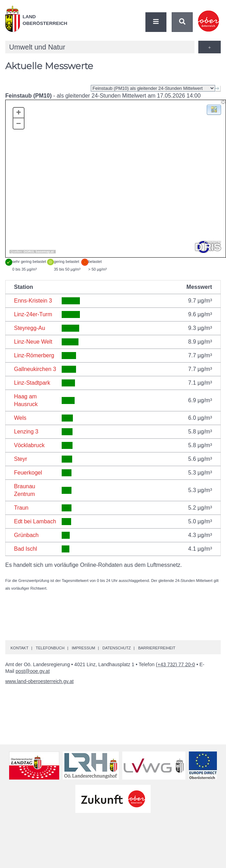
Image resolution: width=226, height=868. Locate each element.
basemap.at (45, 252)
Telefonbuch (50, 648)
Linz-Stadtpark (32, 383)
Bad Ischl (26, 549)
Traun (21, 508)
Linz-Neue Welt (33, 342)
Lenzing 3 (26, 432)
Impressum (84, 648)
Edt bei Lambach (35, 521)
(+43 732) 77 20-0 (176, 664)
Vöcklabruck (29, 445)
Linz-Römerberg (34, 355)
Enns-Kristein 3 (33, 301)
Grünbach (26, 535)
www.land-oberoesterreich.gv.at (39, 681)
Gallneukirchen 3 (35, 369)
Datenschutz (117, 648)
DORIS (29, 252)
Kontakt (19, 648)
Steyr (20, 459)
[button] (214, 109)
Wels (20, 418)
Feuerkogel (28, 473)
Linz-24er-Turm (33, 314)
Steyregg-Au (30, 328)
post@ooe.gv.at (33, 671)
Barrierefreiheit (157, 648)
